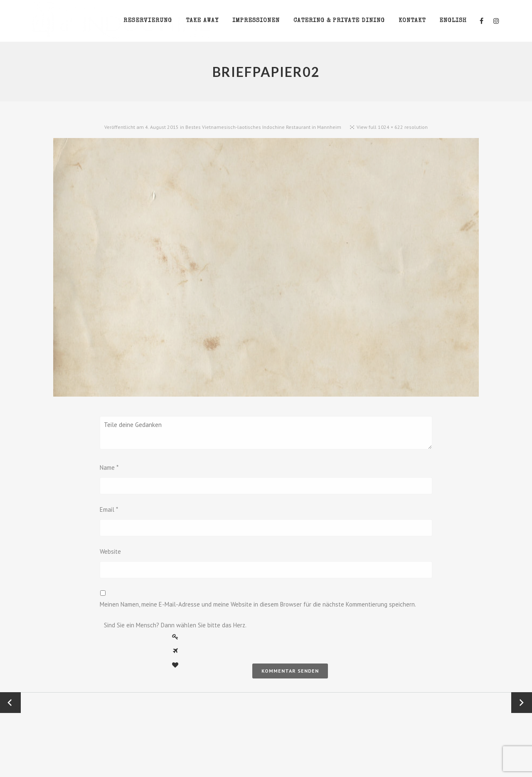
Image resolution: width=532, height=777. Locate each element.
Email (109, 509)
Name (109, 467)
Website (110, 551)
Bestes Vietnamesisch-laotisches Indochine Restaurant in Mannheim (263, 127)
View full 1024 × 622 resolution (392, 127)
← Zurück (10, 703)
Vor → (522, 697)
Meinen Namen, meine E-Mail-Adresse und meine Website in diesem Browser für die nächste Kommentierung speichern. (258, 604)
